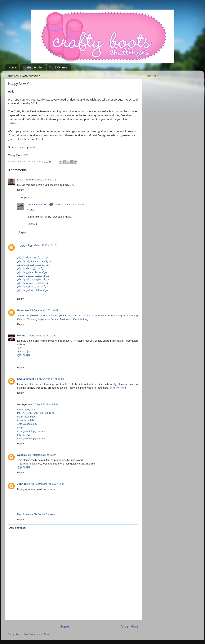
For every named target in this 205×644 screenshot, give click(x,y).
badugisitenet (26, 379)
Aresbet (55, 319)
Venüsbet (89, 316)
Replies (25, 198)
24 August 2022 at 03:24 (42, 455)
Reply (21, 190)
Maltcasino (66, 319)
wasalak (22, 455)
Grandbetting (114, 316)
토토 (20, 348)
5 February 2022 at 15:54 (50, 379)
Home (12, 67)
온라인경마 (24, 352)
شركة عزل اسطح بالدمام (31, 268)
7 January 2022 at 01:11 (41, 336)
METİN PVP (24, 435)
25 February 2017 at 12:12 (41, 180)
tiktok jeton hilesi (27, 417)
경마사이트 (24, 355)
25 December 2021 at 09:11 (46, 310)
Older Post (129, 626)
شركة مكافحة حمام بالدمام (33, 258)
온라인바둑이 (118, 388)
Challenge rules (33, 67)
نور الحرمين (26, 245)
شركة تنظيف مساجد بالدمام (33, 283)
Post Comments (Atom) (37, 634)
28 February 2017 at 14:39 (69, 204)
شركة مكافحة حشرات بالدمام (34, 261)
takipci (21, 428)
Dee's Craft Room (37, 204)
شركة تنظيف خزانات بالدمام (33, 279)
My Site (22, 336)
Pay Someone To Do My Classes (36, 514)
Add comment (18, 528)
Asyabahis (44, 319)
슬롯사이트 (24, 467)
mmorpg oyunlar (27, 410)
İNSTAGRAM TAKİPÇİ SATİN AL (36, 413)
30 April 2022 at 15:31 (46, 404)
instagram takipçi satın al (31, 431)
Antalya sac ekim (27, 424)
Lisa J (21, 180)
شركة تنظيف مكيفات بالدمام (33, 276)
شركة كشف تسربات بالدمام (33, 265)
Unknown (23, 310)
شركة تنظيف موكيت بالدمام (33, 286)
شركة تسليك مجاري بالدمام (33, 272)
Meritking (32, 319)
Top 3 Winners (59, 67)
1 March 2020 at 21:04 (38, 245)
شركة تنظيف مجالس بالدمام (33, 290)
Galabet (22, 319)
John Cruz (24, 484)
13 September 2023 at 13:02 (47, 484)
